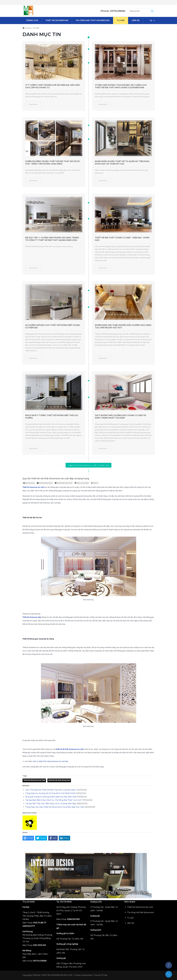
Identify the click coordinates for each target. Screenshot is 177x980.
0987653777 (29, 926)
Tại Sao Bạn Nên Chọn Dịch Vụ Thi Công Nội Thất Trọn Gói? (54, 800)
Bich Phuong (30, 483)
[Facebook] (169, 965)
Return (96, 483)
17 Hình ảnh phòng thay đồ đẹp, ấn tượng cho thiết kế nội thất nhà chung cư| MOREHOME (121, 86)
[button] (150, 11)
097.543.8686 (40, 961)
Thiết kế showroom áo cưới (34, 780)
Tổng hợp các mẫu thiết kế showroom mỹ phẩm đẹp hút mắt (55, 807)
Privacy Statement (84, 975)
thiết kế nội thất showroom (59, 780)
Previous (86, 465)
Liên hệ (131, 923)
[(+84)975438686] (169, 974)
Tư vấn (130, 918)
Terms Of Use (101, 975)
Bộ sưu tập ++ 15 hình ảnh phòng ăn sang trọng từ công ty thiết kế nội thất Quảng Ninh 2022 (52, 239)
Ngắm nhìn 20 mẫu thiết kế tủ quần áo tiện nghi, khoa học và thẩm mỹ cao (122, 163)
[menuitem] (32, 20)
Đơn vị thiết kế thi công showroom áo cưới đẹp (51, 761)
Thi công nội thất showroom (141, 912)
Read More (33, 104)
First (80, 465)
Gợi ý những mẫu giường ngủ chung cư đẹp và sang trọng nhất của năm (120, 417)
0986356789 (73, 919)
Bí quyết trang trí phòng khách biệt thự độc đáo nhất (51, 797)
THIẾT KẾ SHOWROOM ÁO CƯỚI (57, 975)
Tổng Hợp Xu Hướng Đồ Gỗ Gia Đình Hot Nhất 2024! (50, 793)
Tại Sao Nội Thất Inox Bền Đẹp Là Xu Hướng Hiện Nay (51, 804)
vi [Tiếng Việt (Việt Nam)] (151, 21)
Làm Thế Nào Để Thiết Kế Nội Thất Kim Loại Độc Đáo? (51, 790)
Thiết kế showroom (46, 483)
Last (107, 465)
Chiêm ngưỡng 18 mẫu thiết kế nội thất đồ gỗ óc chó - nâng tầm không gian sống (53, 163)
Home (27, 28)
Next (103, 465)
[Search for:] (141, 11)
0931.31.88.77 (40, 923)
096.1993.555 (40, 945)
